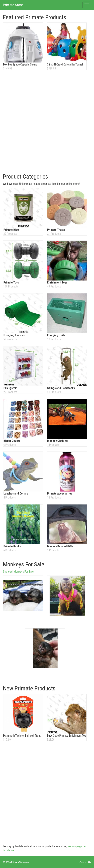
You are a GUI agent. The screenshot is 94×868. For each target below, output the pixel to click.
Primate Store (13, 5)
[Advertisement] (47, 122)
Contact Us (85, 862)
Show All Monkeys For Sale (18, 572)
